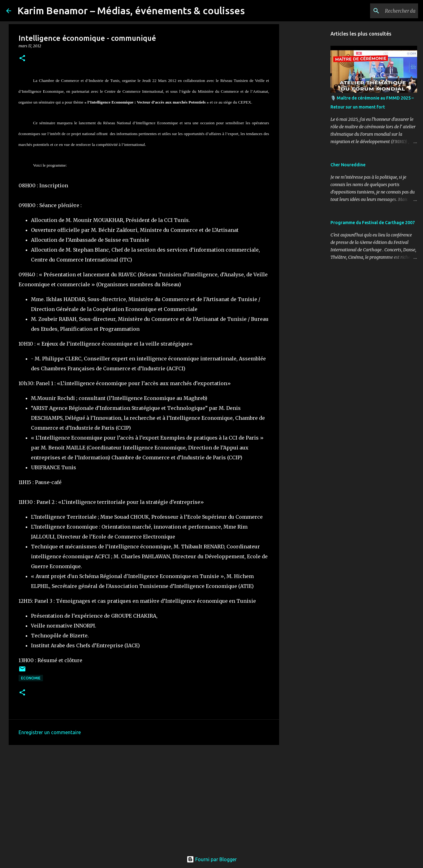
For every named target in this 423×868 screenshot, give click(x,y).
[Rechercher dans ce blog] (386, 11)
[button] (22, 59)
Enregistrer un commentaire (50, 732)
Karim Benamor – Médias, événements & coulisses (131, 11)
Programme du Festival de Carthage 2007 (373, 223)
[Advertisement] (144, 798)
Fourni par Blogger (212, 859)
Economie (31, 678)
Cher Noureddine (348, 165)
